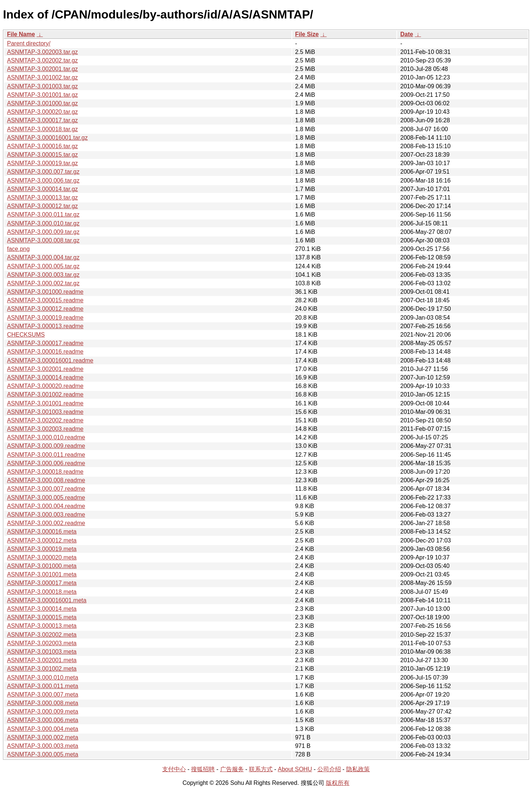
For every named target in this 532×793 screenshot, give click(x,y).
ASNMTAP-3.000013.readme (45, 326)
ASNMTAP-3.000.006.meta (43, 720)
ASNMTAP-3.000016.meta (42, 532)
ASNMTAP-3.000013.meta (42, 626)
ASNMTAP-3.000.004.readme (46, 506)
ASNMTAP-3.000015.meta (42, 617)
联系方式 (261, 769)
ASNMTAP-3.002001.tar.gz (42, 69)
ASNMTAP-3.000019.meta (42, 549)
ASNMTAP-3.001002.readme (45, 394)
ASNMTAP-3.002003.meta (42, 643)
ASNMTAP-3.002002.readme (45, 420)
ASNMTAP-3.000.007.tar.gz (43, 172)
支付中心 (174, 769)
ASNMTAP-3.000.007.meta (43, 695)
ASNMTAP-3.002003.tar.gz (42, 52)
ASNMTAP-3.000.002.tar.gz (43, 283)
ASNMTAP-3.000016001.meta (47, 600)
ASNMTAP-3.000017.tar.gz (42, 120)
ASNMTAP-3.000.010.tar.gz (43, 223)
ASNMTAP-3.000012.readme (45, 309)
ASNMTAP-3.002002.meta (42, 635)
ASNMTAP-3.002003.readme (45, 429)
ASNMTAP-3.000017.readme (45, 343)
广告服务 (232, 769)
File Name (21, 34)
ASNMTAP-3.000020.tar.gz (42, 112)
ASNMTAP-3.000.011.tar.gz (43, 215)
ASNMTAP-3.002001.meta (42, 660)
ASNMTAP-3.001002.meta (42, 669)
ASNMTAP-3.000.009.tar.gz (43, 232)
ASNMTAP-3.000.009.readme (46, 446)
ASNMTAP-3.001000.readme (45, 292)
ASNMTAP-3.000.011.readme (46, 455)
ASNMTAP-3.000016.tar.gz (42, 146)
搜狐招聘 (203, 769)
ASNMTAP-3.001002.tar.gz (42, 77)
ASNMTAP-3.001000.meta (42, 566)
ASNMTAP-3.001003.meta (42, 652)
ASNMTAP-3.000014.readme (45, 377)
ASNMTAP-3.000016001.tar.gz (47, 138)
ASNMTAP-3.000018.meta (42, 592)
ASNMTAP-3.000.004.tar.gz (43, 257)
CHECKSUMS (26, 335)
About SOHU (295, 769)
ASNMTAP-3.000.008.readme (46, 480)
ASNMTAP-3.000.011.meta (43, 686)
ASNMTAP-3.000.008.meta (43, 703)
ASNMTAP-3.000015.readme (45, 300)
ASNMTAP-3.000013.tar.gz (42, 198)
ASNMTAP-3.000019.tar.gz (42, 163)
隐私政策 (358, 769)
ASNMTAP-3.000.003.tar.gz (43, 275)
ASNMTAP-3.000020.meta (42, 557)
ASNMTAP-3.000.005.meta (43, 754)
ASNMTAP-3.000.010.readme (46, 437)
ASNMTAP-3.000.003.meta (43, 746)
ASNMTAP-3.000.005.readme (46, 498)
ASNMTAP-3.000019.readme (45, 318)
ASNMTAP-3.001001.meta (42, 574)
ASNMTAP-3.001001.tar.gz (42, 95)
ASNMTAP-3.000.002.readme (46, 523)
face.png (18, 249)
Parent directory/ (29, 43)
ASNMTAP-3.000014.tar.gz (42, 189)
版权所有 (338, 783)
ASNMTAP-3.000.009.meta (43, 712)
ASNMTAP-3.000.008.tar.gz (43, 240)
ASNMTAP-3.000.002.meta (43, 737)
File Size (307, 34)
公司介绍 (329, 769)
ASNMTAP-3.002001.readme (45, 369)
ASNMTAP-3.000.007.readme (46, 489)
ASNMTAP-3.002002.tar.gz (42, 60)
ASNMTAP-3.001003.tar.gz (42, 86)
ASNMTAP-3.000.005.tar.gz (43, 266)
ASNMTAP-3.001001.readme (45, 403)
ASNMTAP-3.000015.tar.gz (42, 155)
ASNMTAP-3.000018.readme (45, 472)
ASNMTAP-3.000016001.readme (50, 360)
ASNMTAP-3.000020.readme (45, 386)
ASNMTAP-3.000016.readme (45, 352)
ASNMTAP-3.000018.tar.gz (42, 129)
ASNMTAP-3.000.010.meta (43, 678)
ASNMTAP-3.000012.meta (42, 540)
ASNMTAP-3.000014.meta (42, 609)
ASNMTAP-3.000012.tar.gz (42, 206)
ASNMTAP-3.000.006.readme (46, 463)
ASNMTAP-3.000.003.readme (46, 515)
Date (407, 34)
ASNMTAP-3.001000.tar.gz (42, 103)
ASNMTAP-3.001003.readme (45, 412)
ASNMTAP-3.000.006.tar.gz (43, 181)
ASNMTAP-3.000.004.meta (43, 729)
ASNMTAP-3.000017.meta (42, 583)
